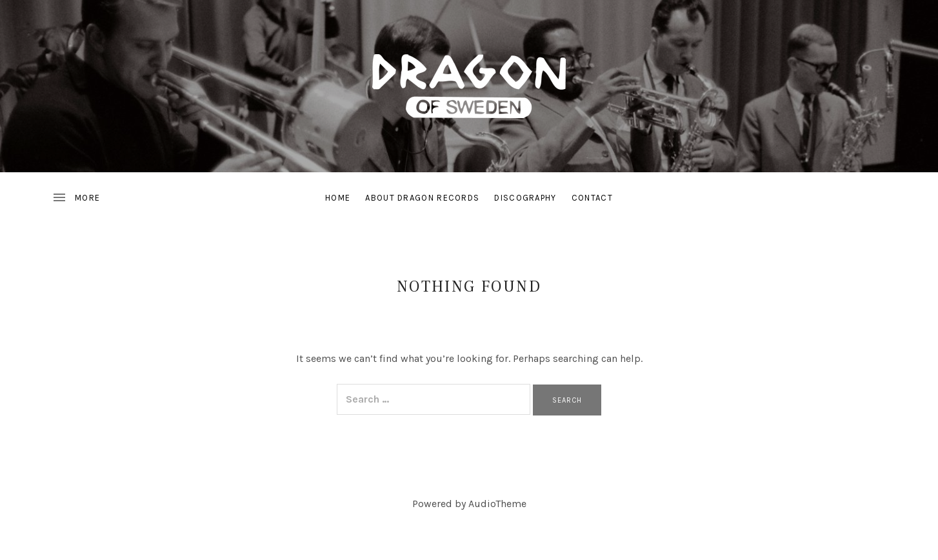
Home (338, 198)
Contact (592, 198)
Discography (525, 198)
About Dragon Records (422, 198)
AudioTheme (497, 504)
